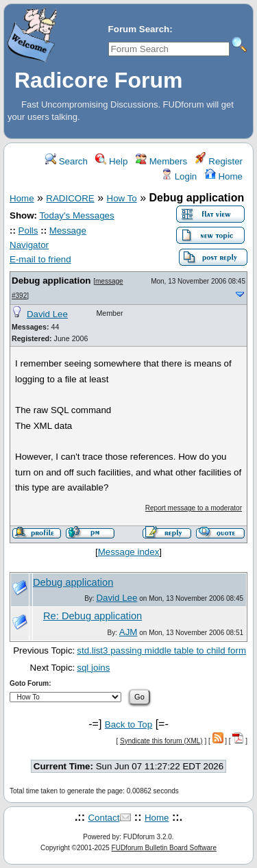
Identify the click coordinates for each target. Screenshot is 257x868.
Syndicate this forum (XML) (161, 741)
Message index (129, 552)
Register (219, 161)
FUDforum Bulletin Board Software (164, 848)
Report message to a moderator (194, 508)
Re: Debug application (93, 616)
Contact (103, 818)
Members (161, 161)
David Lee (47, 314)
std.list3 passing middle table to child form (161, 650)
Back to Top (128, 724)
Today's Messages (76, 215)
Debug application (51, 281)
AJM (128, 632)
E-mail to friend (40, 259)
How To (122, 198)
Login (179, 176)
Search (66, 161)
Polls (28, 231)
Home (224, 176)
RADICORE (70, 198)
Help (111, 161)
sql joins (93, 668)
